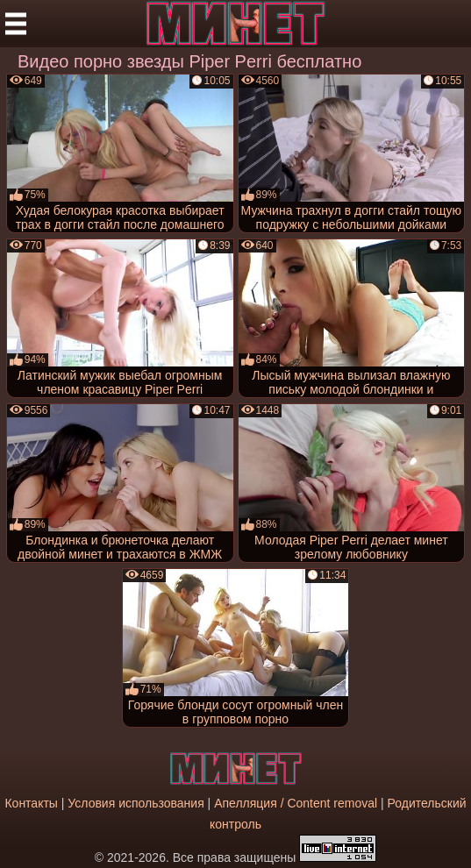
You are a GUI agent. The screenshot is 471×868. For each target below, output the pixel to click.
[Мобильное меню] (16, 24)
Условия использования (136, 803)
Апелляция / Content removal (296, 803)
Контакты (31, 803)
